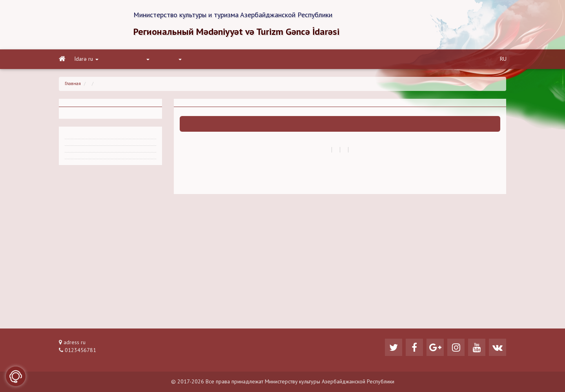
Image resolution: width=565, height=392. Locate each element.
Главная (73, 84)
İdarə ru (87, 59)
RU (503, 59)
